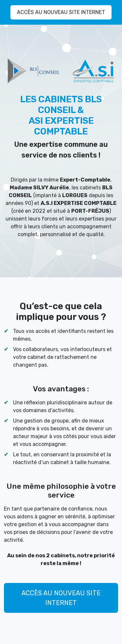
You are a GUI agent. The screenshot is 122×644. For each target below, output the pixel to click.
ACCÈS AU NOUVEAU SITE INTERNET (61, 12)
